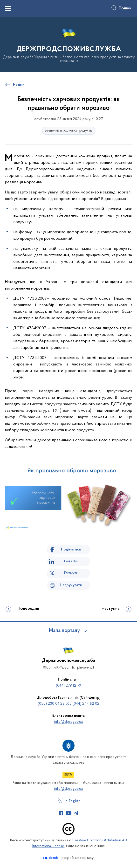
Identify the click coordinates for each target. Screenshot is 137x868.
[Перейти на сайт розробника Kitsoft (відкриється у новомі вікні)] (51, 858)
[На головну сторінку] (68, 44)
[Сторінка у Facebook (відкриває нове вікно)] (61, 813)
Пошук (125, 8)
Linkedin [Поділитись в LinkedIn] (71, 561)
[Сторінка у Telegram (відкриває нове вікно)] (76, 813)
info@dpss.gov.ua (68, 722)
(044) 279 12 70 (68, 686)
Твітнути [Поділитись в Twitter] (71, 573)
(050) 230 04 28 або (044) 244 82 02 (69, 704)
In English (72, 801)
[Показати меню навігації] (8, 8)
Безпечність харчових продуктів (69, 131)
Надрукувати (71, 585)
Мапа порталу (65, 631)
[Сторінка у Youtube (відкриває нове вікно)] (68, 813)
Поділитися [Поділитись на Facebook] (71, 550)
